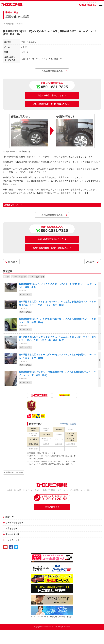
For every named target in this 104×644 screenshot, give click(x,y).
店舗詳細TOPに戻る (14, 24)
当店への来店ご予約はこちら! (52, 95)
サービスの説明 (69, 424)
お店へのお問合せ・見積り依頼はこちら (52, 104)
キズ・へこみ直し (21, 277)
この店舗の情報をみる (52, 71)
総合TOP (10, 517)
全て (8, 277)
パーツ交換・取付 (38, 277)
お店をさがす (11, 528)
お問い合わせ (52, 507)
